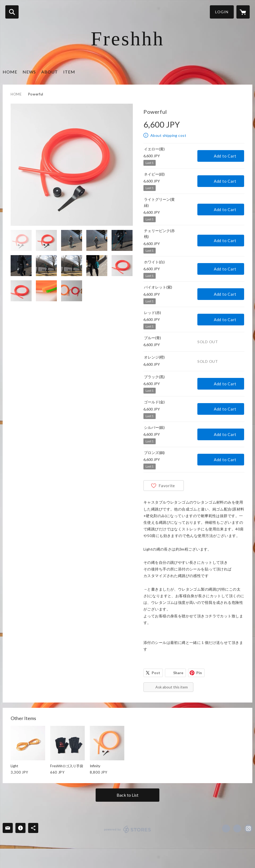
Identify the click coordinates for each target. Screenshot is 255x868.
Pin (199, 673)
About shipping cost (168, 135)
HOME (10, 72)
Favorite (167, 486)
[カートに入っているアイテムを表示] (243, 12)
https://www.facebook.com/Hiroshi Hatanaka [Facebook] (226, 828)
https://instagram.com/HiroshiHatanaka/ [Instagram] (248, 828)
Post (156, 673)
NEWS (29, 72)
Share (178, 673)
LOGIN (222, 12)
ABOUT (50, 72)
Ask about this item (172, 687)
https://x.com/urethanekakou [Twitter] (237, 828)
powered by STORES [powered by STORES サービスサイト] (128, 829)
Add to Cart (225, 156)
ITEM (69, 72)
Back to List (127, 795)
